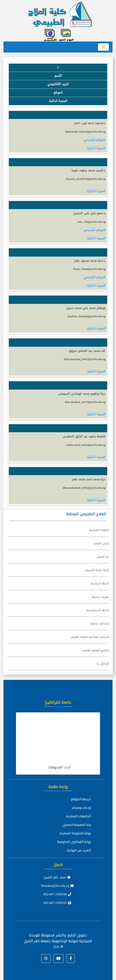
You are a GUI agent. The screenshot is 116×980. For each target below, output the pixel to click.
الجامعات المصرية (78, 816)
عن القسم (103, 557)
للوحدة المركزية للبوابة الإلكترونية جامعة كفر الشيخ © (58, 941)
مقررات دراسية (100, 597)
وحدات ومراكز (81, 808)
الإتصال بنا (103, 664)
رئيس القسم (101, 543)
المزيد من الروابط (79, 850)
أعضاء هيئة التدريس (97, 570)
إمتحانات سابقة (100, 624)
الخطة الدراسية (100, 583)
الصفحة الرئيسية (99, 530)
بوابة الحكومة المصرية (75, 833)
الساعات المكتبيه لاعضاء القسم (90, 637)
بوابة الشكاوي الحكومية (74, 842)
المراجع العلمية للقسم (96, 650)
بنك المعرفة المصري (77, 825)
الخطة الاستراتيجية (98, 610)
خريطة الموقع (81, 799)
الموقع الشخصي (95, 140)
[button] (71, 959)
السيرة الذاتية (96, 148)
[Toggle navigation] (103, 47)
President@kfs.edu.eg (57, 886)
